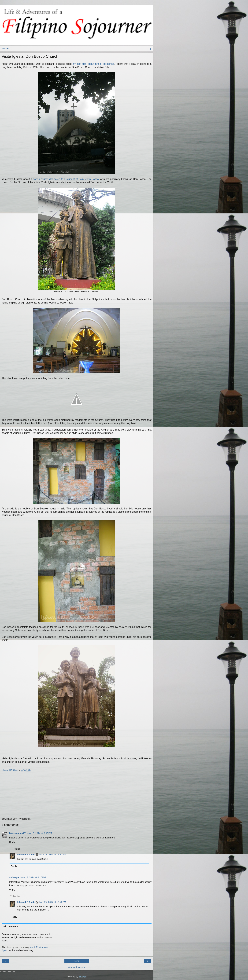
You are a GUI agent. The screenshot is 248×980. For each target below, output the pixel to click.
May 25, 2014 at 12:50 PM (53, 855)
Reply (12, 842)
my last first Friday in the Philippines (93, 64)
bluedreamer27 (17, 833)
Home (77, 961)
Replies (17, 849)
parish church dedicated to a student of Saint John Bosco (66, 179)
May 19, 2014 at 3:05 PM (39, 833)
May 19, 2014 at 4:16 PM (33, 877)
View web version (77, 967)
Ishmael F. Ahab (26, 855)
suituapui (14, 877)
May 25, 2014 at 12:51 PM (53, 902)
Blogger (83, 977)
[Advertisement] (75, 794)
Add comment (10, 926)
